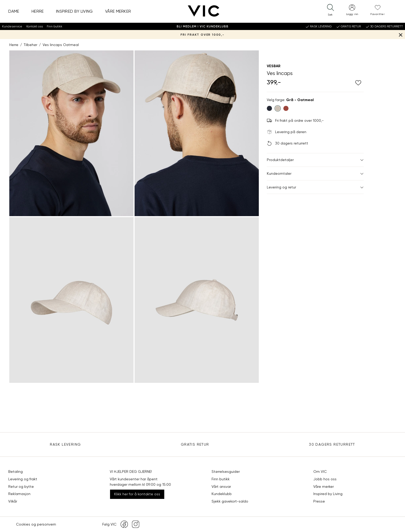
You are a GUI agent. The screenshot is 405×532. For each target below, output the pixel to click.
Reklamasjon (19, 494)
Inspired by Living (75, 11)
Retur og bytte (21, 487)
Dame (14, 11)
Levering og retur (315, 187)
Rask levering (65, 444)
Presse (319, 501)
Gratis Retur (195, 444)
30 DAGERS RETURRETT (332, 444)
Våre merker (118, 11)
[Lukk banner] (400, 35)
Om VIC (320, 472)
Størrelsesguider (226, 472)
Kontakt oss (35, 26)
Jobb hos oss (325, 479)
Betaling (15, 472)
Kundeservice (12, 26)
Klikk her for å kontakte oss (137, 494)
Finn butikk (54, 26)
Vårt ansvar (221, 487)
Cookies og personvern (36, 524)
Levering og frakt (23, 479)
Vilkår (13, 501)
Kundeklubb (222, 494)
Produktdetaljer (315, 160)
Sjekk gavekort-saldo (230, 501)
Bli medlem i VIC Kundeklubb (203, 26)
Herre (38, 11)
